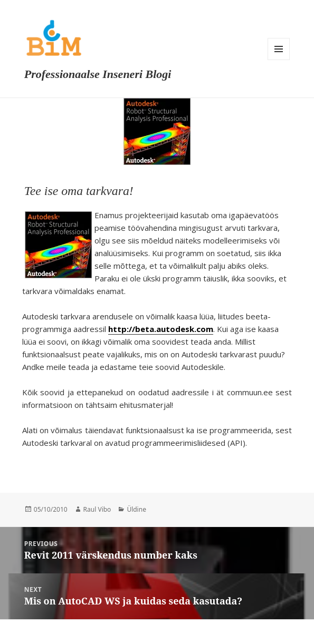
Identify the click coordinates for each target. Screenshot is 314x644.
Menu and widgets (279, 49)
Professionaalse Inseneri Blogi (98, 74)
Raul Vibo (97, 509)
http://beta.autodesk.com (161, 329)
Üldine (136, 509)
